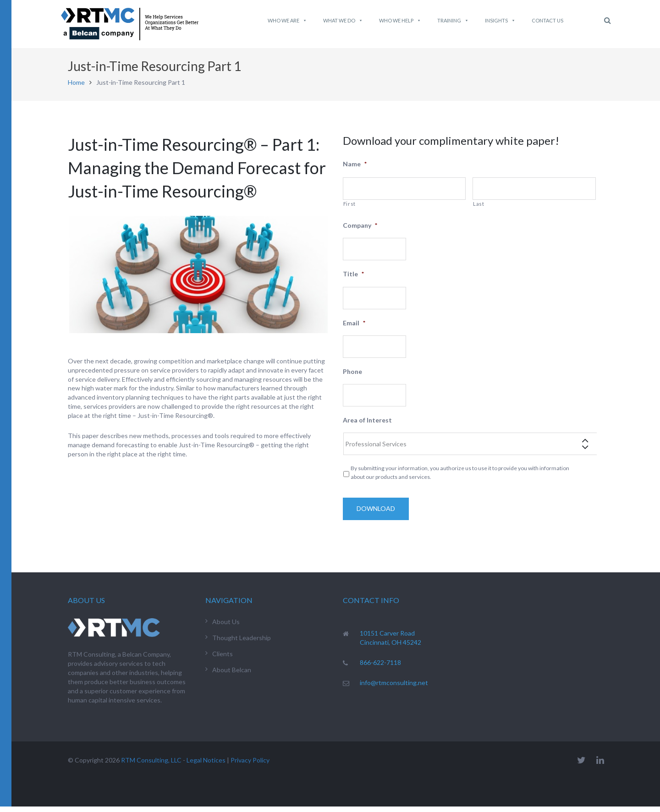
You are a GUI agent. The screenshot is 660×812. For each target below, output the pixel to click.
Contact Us (547, 20)
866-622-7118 (380, 668)
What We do (343, 21)
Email (354, 328)
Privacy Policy (250, 765)
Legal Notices (206, 765)
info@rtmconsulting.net (394, 688)
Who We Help (400, 21)
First (349, 209)
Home (76, 88)
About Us (226, 627)
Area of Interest (367, 425)
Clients (223, 659)
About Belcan (232, 675)
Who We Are (287, 21)
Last (479, 209)
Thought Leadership (242, 643)
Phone (352, 377)
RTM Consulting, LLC (151, 765)
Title (353, 279)
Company (360, 231)
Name (355, 169)
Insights (500, 21)
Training (453, 21)
